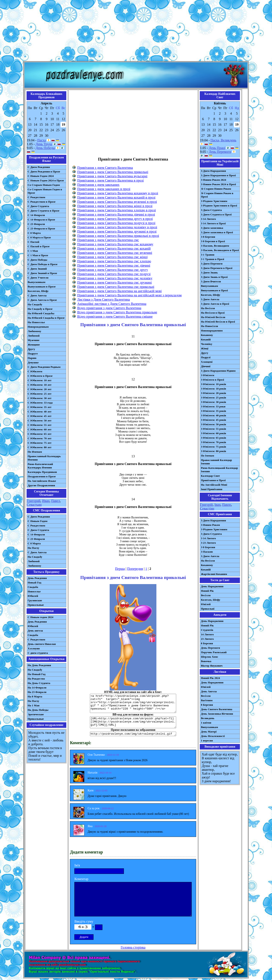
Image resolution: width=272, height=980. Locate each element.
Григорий (34, 501)
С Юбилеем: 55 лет (40, 425)
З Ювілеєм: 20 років (213, 393)
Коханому (207, 335)
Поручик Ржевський (214, 652)
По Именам (35, 452)
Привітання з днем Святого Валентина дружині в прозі (117, 231)
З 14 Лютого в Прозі (213, 223)
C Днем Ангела (37, 552)
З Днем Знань (209, 272)
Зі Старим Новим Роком (216, 189)
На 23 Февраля (37, 692)
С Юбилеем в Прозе (40, 376)
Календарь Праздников (42, 472)
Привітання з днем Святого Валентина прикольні (113, 172)
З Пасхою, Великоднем (215, 246)
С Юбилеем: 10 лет (40, 380)
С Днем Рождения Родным (44, 367)
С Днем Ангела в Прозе (42, 300)
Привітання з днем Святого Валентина (105, 168)
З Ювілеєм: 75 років (213, 447)
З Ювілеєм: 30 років (213, 402)
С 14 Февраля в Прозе (41, 220)
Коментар (81, 879)
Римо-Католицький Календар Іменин (219, 470)
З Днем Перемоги (212, 264)
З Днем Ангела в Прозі (215, 304)
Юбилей (33, 596)
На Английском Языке (42, 481)
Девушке (33, 362)
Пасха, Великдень (224, 140)
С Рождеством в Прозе (42, 202)
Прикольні (208, 609)
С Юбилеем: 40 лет (40, 412)
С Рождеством (36, 197)
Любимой (34, 336)
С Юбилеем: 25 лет (40, 394)
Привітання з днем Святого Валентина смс (108, 240)
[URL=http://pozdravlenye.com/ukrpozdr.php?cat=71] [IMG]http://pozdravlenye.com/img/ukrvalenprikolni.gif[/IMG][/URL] (133, 722)
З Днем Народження (213, 171)
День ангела (35, 631)
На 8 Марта (35, 696)
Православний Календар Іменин (216, 462)
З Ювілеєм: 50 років (213, 424)
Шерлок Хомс (209, 657)
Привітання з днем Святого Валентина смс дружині (114, 282)
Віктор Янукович (212, 666)
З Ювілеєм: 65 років (213, 438)
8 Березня (207, 643)
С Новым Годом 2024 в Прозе (46, 180)
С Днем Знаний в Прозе (42, 273)
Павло (227, 505)
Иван (46, 501)
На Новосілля (209, 326)
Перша (120, 569)
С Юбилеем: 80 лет (40, 447)
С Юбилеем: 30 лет (40, 398)
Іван (217, 505)
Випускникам (209, 286)
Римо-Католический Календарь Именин (40, 466)
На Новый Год (37, 674)
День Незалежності (213, 736)
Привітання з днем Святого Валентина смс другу (113, 270)
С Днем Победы (37, 260)
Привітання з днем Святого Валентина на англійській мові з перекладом (129, 295)
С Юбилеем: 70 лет (40, 438)
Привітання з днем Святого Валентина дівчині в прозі (116, 214)
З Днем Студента (211, 210)
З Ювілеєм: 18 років (213, 389)
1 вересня (207, 740)
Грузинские (35, 600)
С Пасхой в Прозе (39, 246)
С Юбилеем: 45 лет (40, 416)
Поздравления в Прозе (42, 476)
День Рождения (37, 578)
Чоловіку (207, 344)
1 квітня (206, 723)
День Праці (217, 148)
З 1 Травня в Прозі (212, 259)
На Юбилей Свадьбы (41, 313)
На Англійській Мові (214, 485)
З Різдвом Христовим (214, 201)
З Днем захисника (212, 228)
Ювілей (206, 604)
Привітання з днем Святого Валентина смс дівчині (114, 265)
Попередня (135, 569)
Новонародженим (212, 331)
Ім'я (77, 865)
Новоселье (34, 591)
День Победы (45, 148)
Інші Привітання (212, 489)
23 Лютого (207, 639)
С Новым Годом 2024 (41, 176)
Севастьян (34, 505)
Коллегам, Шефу (38, 291)
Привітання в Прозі (213, 480)
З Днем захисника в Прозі (217, 232)
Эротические (36, 714)
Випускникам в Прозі (214, 290)
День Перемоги (220, 152)
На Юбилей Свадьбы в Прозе (46, 318)
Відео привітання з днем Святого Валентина (109, 308)
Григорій (206, 505)
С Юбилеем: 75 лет (40, 443)
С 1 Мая (33, 251)
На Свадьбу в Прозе (40, 309)
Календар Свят (210, 476)
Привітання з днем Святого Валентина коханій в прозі (116, 197)
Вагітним (207, 700)
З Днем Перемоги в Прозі (217, 268)
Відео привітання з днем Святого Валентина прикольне (117, 312)
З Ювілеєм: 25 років (213, 398)
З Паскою (207, 552)
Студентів (207, 630)
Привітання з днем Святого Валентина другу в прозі (115, 219)
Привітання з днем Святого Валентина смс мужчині (115, 253)
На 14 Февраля (37, 688)
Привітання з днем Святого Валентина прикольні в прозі (118, 236)
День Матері (209, 732)
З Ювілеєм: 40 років (213, 415)
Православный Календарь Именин (44, 458)
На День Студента (39, 683)
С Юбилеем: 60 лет (40, 429)
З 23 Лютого (208, 543)
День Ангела (209, 691)
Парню (32, 358)
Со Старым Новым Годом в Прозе (45, 191)
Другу (31, 349)
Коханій (206, 339)
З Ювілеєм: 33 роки (213, 406)
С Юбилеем (35, 371)
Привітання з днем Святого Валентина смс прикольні (116, 287)
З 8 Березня (208, 237)
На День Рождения (39, 665)
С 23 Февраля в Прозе (41, 228)
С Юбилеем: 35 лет (40, 407)
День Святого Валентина (217, 709)
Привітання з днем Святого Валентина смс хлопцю (114, 261)
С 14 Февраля (36, 215)
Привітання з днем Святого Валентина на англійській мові (119, 291)
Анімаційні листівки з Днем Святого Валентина (112, 304)
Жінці (205, 348)
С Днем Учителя (38, 278)
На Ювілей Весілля (213, 317)
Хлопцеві (207, 362)
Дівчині (206, 366)
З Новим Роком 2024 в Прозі (218, 184)
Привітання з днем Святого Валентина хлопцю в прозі (116, 210)
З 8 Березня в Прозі (213, 241)
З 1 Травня (208, 255)
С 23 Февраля (36, 224)
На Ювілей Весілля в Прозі (218, 322)
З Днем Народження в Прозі (218, 175)
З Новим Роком (210, 525)
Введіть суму (84, 921)
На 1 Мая (33, 705)
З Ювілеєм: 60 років (213, 433)
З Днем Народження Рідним (218, 371)
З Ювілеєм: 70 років (213, 442)
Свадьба (33, 587)
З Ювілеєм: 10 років (213, 384)
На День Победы (38, 710)
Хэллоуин (34, 648)
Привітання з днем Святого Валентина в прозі (110, 180)
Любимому (34, 331)
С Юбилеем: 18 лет (40, 385)
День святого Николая (42, 644)
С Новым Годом (38, 521)
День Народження (212, 586)
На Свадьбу (35, 304)
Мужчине (34, 340)
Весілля (206, 595)
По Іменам (207, 456)
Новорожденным (38, 327)
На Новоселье (36, 322)
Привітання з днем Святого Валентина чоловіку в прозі (117, 227)
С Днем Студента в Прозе (43, 211)
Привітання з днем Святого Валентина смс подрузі (114, 274)
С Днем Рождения (39, 167)
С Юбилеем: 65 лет (40, 434)
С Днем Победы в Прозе (43, 264)
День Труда (44, 144)
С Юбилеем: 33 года (40, 403)
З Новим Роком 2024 (213, 180)
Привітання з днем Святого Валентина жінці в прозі (115, 206)
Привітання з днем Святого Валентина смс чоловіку (115, 278)
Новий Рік (207, 591)
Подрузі (206, 357)
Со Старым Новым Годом (44, 185)
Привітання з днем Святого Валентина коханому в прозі (118, 193)
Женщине (34, 345)
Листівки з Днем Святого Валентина (103, 299)
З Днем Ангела (210, 299)
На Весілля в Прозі (213, 313)
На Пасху (33, 548)
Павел (56, 501)
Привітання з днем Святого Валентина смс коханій (114, 248)
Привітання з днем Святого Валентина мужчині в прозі (117, 202)
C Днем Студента (38, 530)
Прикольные (36, 605)
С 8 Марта (34, 233)
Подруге (33, 353)
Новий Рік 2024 (210, 678)
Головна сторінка (133, 947)
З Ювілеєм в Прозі (212, 380)
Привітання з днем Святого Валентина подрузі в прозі (116, 223)
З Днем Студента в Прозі (216, 214)
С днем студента (38, 653)
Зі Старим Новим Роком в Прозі (217, 195)
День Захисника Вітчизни (217, 714)
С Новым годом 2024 (40, 617)
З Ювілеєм (208, 375)
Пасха (41, 140)
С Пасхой (33, 242)
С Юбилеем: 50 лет (40, 420)
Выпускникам (36, 282)
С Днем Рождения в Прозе (44, 171)
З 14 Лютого (208, 219)
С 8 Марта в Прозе (39, 237)
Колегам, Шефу (210, 295)
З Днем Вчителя (211, 281)
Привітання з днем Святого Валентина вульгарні (112, 176)
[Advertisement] (136, 31)
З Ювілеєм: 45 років (213, 420)
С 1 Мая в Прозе (38, 255)
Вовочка (206, 661)
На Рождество (36, 679)
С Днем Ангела (37, 295)
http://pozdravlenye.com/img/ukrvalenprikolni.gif (133, 734)
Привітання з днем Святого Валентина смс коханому (115, 244)
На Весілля (208, 308)
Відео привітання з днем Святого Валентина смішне (115, 316)
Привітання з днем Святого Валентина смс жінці (112, 257)
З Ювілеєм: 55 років (213, 429)
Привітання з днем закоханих (98, 185)
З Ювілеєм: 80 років (213, 451)
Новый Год (34, 582)
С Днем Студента (38, 206)
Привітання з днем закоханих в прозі (104, 189)
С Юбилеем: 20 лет (40, 389)
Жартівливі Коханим (214, 574)
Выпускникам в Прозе (42, 287)
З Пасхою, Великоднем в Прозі (220, 250)
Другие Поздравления (41, 485)
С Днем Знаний (37, 269)
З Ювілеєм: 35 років (213, 411)
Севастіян (207, 508)
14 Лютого (207, 634)
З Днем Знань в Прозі (214, 277)
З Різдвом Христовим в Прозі (219, 206)
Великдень (208, 718)
